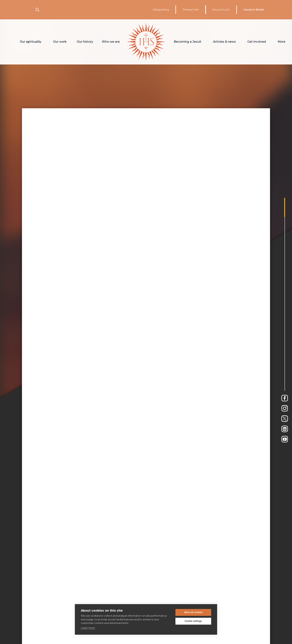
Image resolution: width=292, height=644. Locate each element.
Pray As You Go (221, 10)
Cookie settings (193, 621)
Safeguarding (161, 10)
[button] (31, 42)
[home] (146, 42)
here (192, 397)
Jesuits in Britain (254, 10)
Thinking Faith (191, 10)
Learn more (88, 628)
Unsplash (82, 419)
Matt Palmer (60, 419)
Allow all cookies (193, 612)
